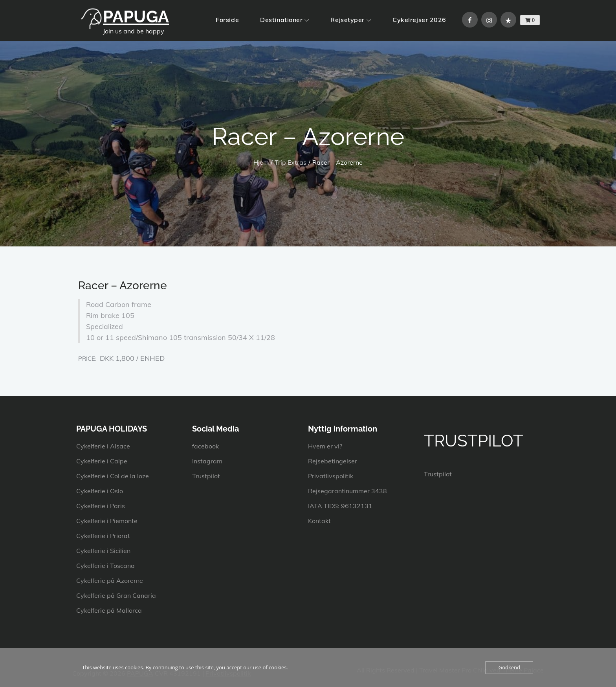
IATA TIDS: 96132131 (340, 506)
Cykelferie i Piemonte (107, 521)
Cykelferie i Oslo (100, 491)
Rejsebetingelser (333, 461)
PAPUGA (136, 17)
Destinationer (285, 20)
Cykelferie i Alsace (103, 446)
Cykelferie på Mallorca (109, 610)
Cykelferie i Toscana (105, 566)
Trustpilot (206, 476)
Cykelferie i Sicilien (103, 551)
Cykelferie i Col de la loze (113, 476)
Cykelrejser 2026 (419, 20)
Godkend (509, 667)
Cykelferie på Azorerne (110, 580)
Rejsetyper (351, 20)
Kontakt (319, 521)
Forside (227, 20)
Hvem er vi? (325, 446)
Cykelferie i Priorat (103, 536)
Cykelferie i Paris (101, 506)
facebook (205, 446)
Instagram (207, 461)
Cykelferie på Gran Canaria (116, 595)
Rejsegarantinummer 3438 (347, 491)
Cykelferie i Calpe (102, 461)
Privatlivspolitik (331, 476)
